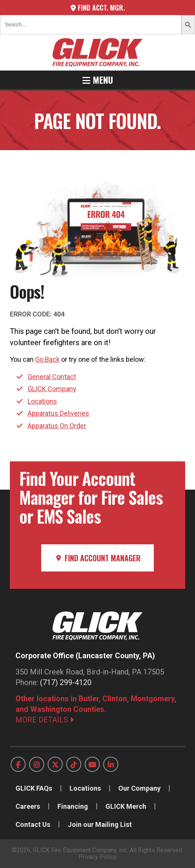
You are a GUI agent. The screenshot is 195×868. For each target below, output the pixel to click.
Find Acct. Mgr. (98, 8)
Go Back (47, 359)
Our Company (139, 788)
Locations (42, 401)
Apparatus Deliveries (58, 413)
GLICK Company (52, 389)
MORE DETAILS (45, 720)
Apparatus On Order (57, 426)
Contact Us (33, 824)
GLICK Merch (126, 806)
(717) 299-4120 (66, 682)
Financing (73, 806)
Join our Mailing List (100, 824)
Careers (28, 806)
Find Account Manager (97, 558)
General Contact (52, 377)
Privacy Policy (97, 857)
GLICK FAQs (34, 788)
